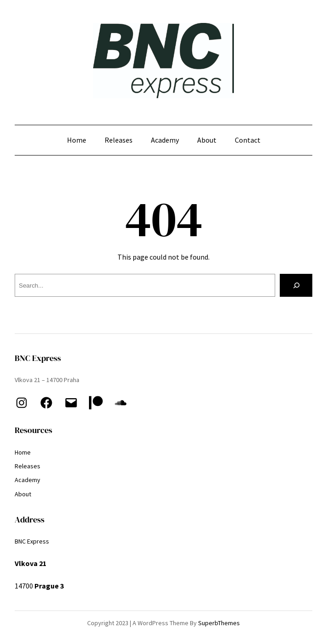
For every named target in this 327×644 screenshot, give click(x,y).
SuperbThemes (219, 623)
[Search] (296, 285)
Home (77, 140)
